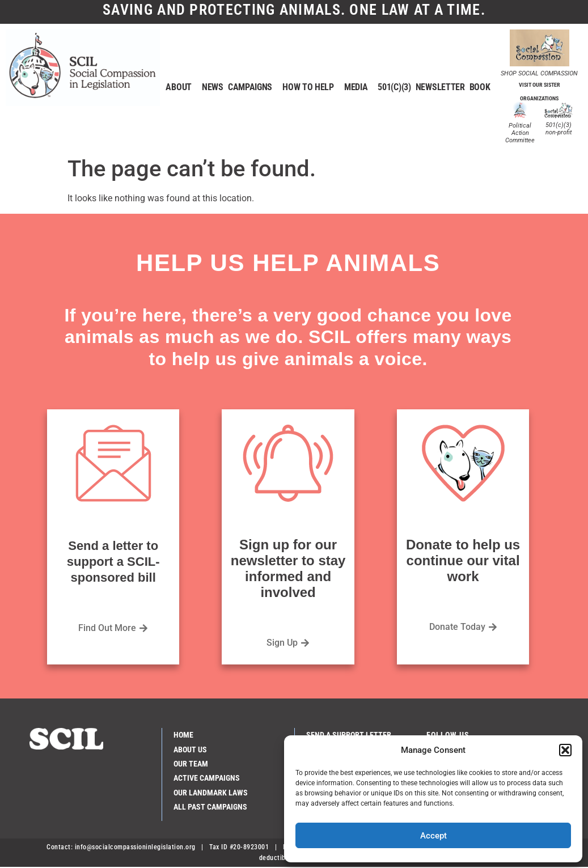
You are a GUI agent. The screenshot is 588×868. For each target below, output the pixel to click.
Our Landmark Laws (211, 793)
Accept (433, 836)
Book (480, 88)
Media (359, 88)
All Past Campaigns (210, 807)
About (181, 88)
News (213, 88)
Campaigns (253, 88)
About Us (190, 750)
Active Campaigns (207, 778)
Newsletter (440, 88)
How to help (311, 88)
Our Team (191, 764)
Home (183, 735)
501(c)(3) (394, 88)
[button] (565, 750)
